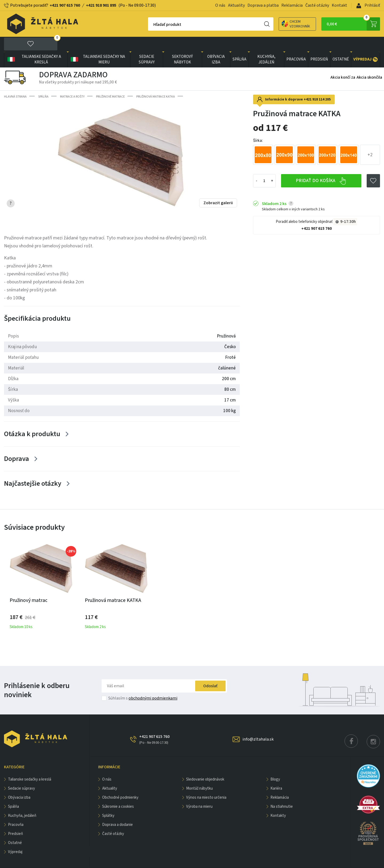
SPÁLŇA (239, 45)
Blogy (275, 765)
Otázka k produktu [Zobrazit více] (32, 419)
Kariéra (276, 774)
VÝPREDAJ (365, 45)
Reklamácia (292, 5)
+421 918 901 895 (101, 5)
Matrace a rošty (72, 82)
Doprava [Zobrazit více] (17, 444)
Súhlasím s (143, 684)
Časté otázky (317, 5)
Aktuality (236, 5)
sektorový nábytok (182, 45)
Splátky (108, 801)
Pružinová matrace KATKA (156, 82)
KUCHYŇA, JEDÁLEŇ (266, 45)
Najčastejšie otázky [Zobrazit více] (33, 469)
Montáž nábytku (199, 774)
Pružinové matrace (110, 82)
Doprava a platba (263, 5)
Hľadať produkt (149, 25)
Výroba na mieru (199, 792)
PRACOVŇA (296, 45)
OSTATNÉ (341, 45)
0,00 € (353, 24)
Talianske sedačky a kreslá (34, 45)
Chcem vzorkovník (277, 24)
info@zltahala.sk (258, 725)
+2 (370, 140)
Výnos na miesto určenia (206, 783)
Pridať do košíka (321, 166)
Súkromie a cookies (118, 792)
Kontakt (339, 5)
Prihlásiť (368, 5)
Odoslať (210, 671)
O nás (220, 5)
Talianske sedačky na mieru (97, 45)
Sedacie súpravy (147, 45)
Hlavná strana (15, 82)
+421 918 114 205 (317, 85)
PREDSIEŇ (319, 45)
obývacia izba (216, 45)
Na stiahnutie (282, 792)
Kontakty (278, 801)
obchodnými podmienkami (153, 684)
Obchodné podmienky (120, 783)
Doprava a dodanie (117, 810)
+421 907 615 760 (65, 5)
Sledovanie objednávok (205, 765)
